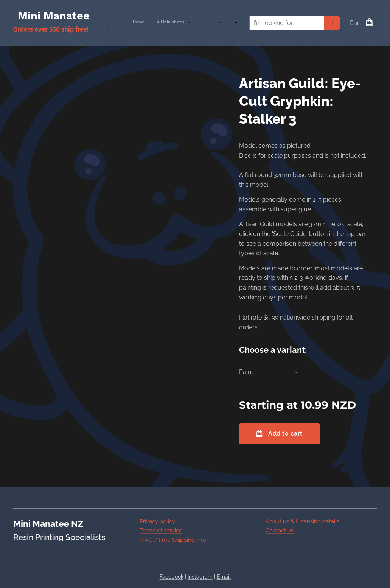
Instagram (200, 577)
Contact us (280, 531)
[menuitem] (173, 23)
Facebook (172, 577)
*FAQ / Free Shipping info (173, 540)
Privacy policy (157, 521)
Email (224, 577)
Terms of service (161, 531)
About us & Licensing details (302, 521)
